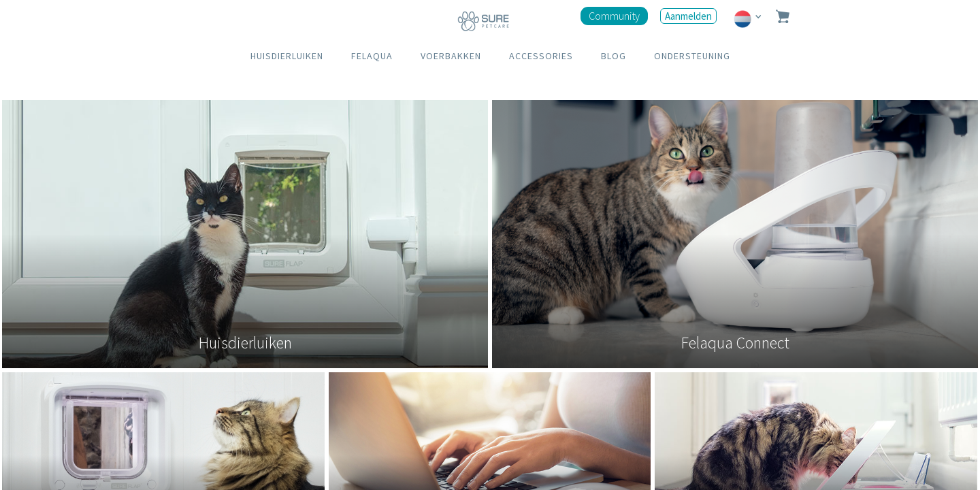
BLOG (614, 56)
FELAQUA (372, 56)
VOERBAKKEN (451, 56)
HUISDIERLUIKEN (287, 56)
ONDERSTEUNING (692, 56)
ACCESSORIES (541, 56)
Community (614, 16)
